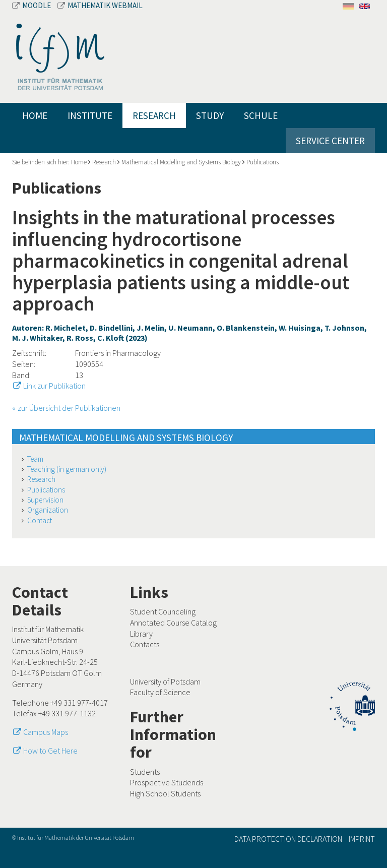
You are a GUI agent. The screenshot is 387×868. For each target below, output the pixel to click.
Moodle (32, 5)
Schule (261, 115)
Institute (90, 115)
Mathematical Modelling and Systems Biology (181, 162)
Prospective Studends (167, 782)
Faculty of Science (160, 692)
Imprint (362, 839)
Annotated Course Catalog (173, 623)
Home (35, 115)
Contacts (145, 644)
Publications (263, 162)
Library (141, 634)
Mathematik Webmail (100, 5)
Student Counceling (163, 611)
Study (210, 115)
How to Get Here (50, 751)
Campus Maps (46, 732)
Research (154, 115)
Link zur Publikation (54, 386)
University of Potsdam (165, 681)
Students (145, 772)
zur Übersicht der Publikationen (69, 408)
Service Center (330, 141)
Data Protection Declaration (288, 839)
